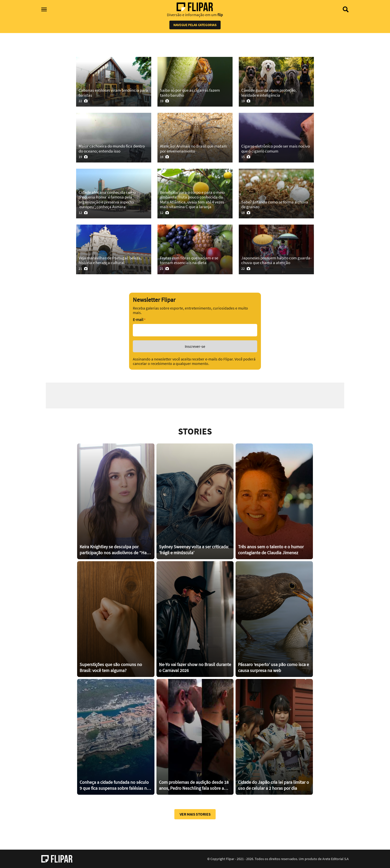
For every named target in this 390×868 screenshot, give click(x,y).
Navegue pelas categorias (195, 25)
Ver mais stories (195, 814)
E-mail (139, 320)
